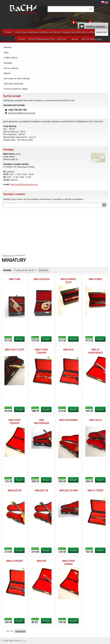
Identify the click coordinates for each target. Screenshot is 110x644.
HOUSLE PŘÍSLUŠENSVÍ (88, 32)
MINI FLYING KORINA (69, 562)
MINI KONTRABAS (68, 420)
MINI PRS (41, 561)
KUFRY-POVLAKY (62, 32)
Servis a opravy (11, 68)
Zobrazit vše (20, 631)
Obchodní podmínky (13, 84)
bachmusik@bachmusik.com (22, 113)
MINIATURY (102, 32)
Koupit (19, 339)
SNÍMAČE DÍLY (48, 39)
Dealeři (7, 73)
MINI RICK (68, 350)
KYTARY (8, 32)
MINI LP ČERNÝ (95, 490)
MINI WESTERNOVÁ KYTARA (42, 423)
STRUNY (22, 39)
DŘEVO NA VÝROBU (48, 32)
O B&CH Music (11, 58)
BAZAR (75, 39)
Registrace (98, 22)
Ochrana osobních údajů (16, 89)
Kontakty (8, 63)
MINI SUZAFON (42, 279)
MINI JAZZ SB (41, 490)
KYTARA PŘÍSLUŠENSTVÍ (75, 32)
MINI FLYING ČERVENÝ (41, 351)
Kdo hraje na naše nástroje (17, 78)
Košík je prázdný (92, 26)
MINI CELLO (95, 420)
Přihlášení (81, 22)
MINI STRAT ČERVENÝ (15, 422)
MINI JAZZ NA (15, 490)
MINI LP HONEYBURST (95, 351)
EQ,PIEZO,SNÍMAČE (35, 39)
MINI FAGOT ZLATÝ (15, 350)
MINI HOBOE (95, 279)
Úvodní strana (8, 256)
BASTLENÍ (62, 39)
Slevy (6, 52)
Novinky (8, 47)
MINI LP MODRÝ (15, 561)
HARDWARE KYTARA (35, 32)
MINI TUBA (15, 279)
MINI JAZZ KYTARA (69, 490)
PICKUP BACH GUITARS (22, 32)
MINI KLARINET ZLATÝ (68, 281)
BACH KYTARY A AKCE (88, 39)
